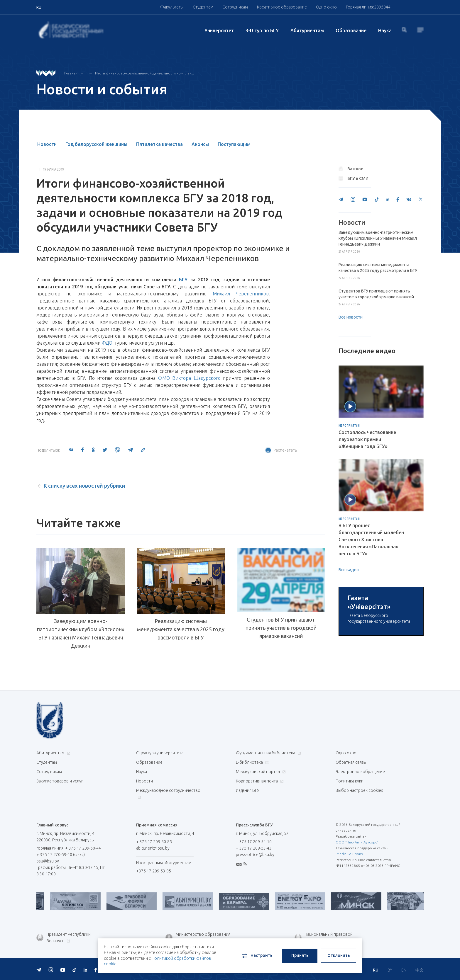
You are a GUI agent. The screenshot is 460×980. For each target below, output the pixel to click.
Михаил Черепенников (241, 294)
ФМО (164, 378)
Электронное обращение (360, 826)
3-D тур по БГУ (262, 30)
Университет (219, 30)
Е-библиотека (252, 817)
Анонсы (200, 144)
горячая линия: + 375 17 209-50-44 (69, 903)
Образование (351, 30)
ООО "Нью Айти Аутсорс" (357, 897)
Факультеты (172, 7)
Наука (385, 30)
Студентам (203, 7)
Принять (300, 955)
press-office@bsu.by (255, 909)
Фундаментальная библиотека (268, 807)
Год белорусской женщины (96, 144)
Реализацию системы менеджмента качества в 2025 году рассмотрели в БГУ (181, 629)
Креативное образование (282, 7)
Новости (47, 144)
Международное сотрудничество (168, 848)
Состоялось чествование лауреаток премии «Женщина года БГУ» (367, 439)
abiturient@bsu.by (153, 903)
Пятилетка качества (159, 144)
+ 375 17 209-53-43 (254, 903)
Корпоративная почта (259, 836)
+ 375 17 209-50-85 (154, 896)
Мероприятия (349, 426)
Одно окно (326, 7)
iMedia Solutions (349, 908)
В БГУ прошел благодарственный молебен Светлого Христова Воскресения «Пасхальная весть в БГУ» (371, 540)
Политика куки (350, 836)
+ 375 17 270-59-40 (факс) (61, 909)
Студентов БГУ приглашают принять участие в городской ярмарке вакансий (281, 641)
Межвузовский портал (260, 826)
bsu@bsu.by (48, 916)
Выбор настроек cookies (359, 845)
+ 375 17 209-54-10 (254, 896)
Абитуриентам (307, 30)
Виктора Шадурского (196, 378)
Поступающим (234, 144)
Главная (71, 73)
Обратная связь (351, 817)
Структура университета (160, 807)
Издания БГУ (248, 845)
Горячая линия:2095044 (368, 7)
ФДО (107, 343)
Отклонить (339, 955)
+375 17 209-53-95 (154, 925)
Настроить (257, 956)
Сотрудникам (235, 7)
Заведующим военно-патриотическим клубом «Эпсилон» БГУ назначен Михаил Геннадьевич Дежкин (81, 633)
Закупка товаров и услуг (60, 836)
